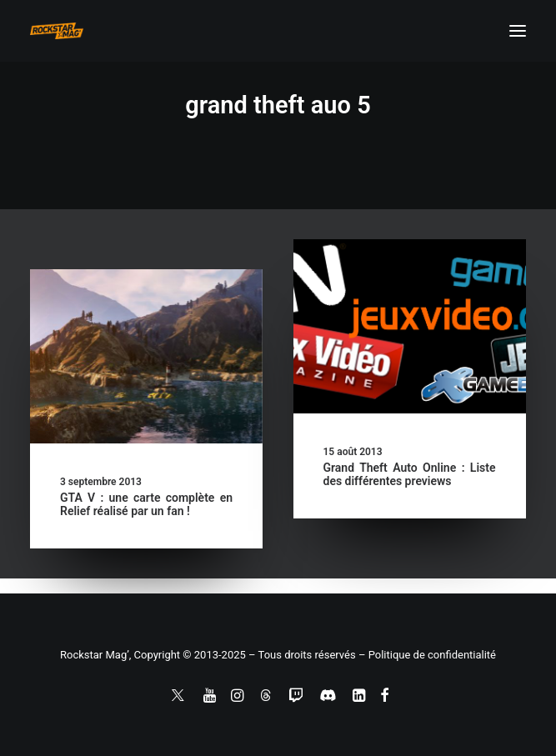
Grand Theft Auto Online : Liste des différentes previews (410, 475)
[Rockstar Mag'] (57, 31)
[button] (518, 31)
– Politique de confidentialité (427, 655)
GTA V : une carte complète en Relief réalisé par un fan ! (146, 505)
